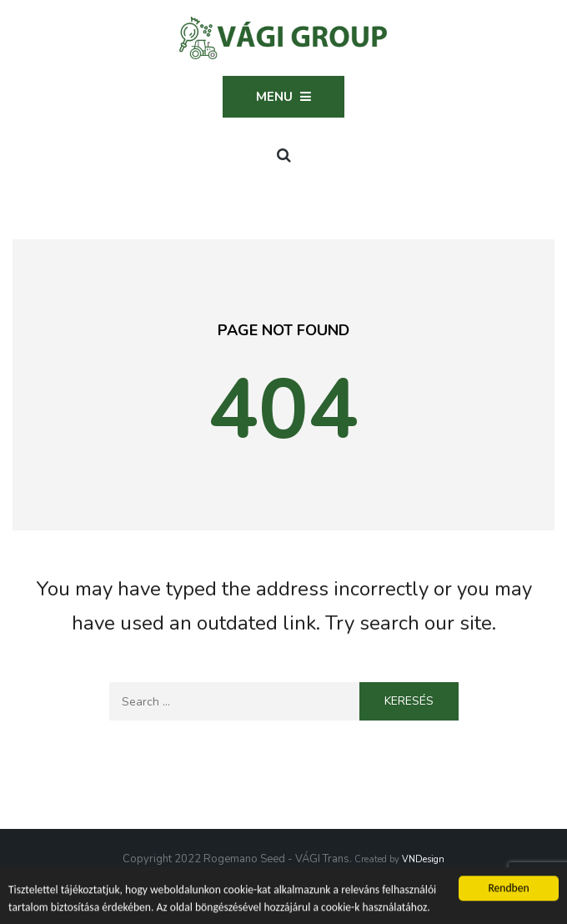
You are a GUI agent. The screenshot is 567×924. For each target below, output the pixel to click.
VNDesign (423, 859)
